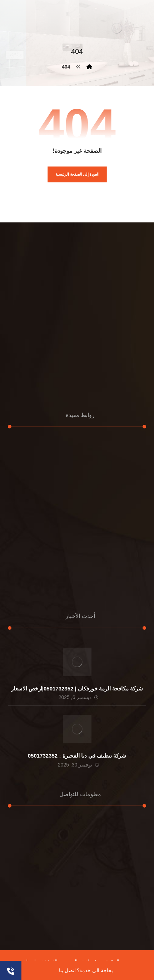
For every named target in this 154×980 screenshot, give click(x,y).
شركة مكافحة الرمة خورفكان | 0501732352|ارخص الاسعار (77, 688)
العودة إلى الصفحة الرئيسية (77, 174)
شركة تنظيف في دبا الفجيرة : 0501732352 (77, 756)
